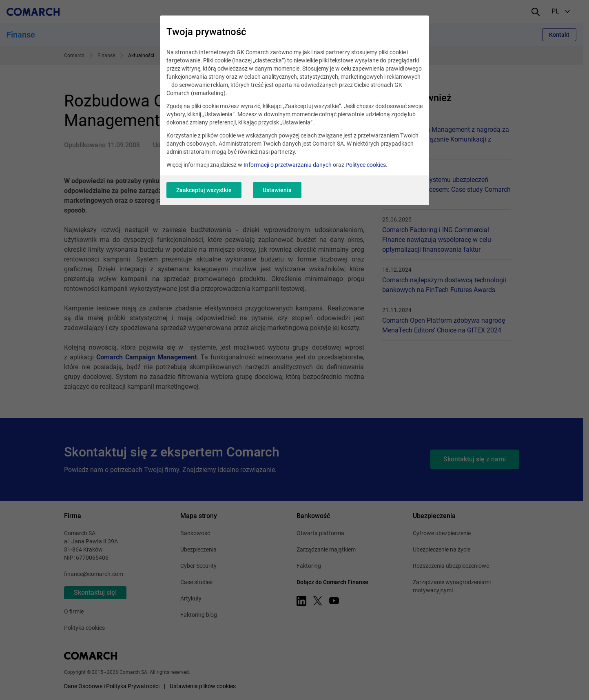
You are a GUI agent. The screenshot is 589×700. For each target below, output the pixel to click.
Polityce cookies (366, 165)
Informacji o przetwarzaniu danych (288, 165)
